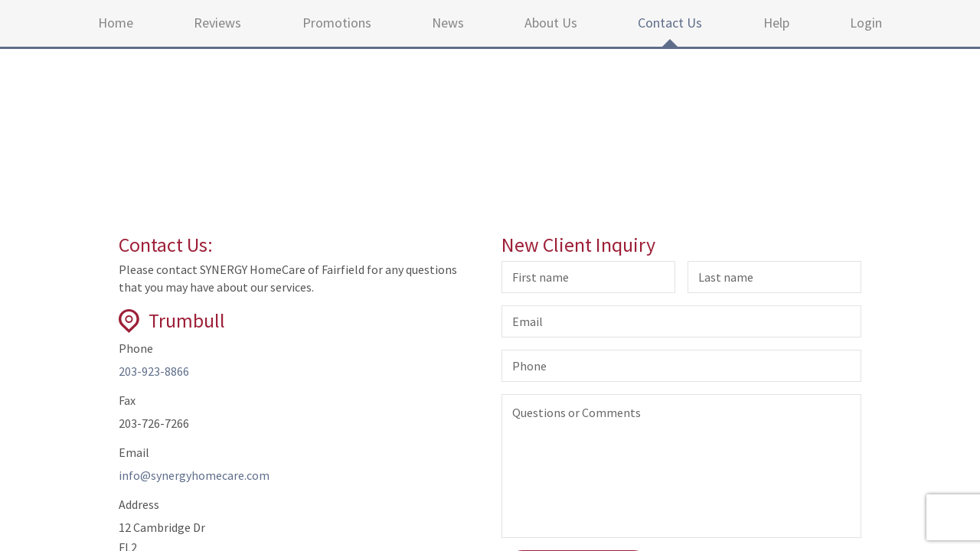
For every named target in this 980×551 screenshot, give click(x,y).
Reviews (217, 23)
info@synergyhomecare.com (194, 475)
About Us (551, 23)
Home (116, 23)
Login (866, 23)
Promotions (337, 23)
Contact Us (670, 23)
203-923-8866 (154, 371)
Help (776, 23)
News (448, 23)
